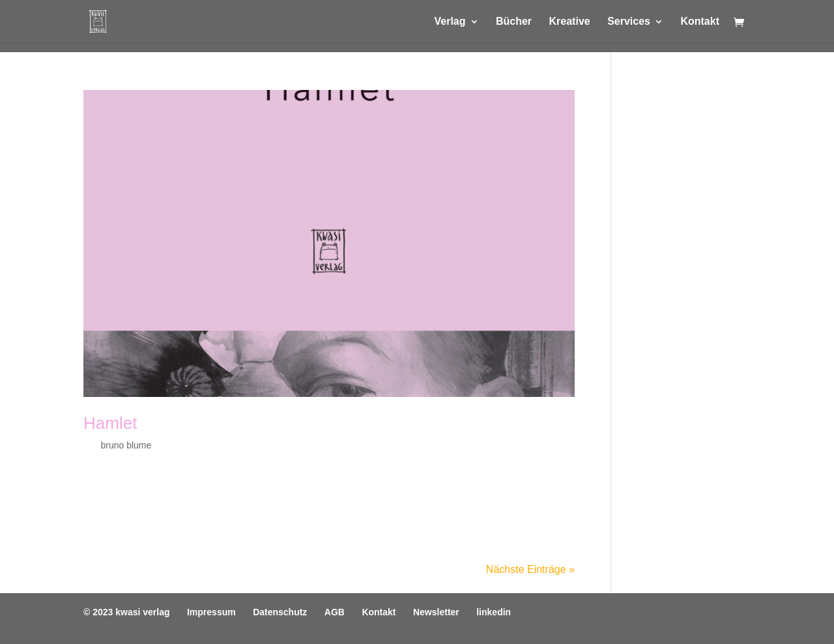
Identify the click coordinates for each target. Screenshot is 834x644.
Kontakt (700, 22)
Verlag (450, 22)
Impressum (211, 612)
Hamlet (110, 423)
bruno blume (126, 445)
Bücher (514, 22)
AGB (335, 612)
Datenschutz (280, 612)
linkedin (494, 612)
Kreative (570, 22)
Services (629, 22)
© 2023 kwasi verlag (127, 612)
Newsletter (436, 612)
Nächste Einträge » (530, 569)
